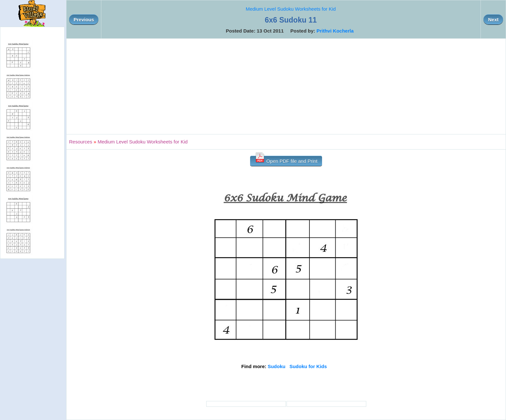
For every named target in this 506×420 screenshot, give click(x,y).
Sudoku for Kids (308, 366)
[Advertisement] (286, 86)
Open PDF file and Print (286, 160)
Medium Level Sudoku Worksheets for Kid (291, 9)
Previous (84, 20)
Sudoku (276, 366)
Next (493, 20)
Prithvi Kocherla (335, 31)
